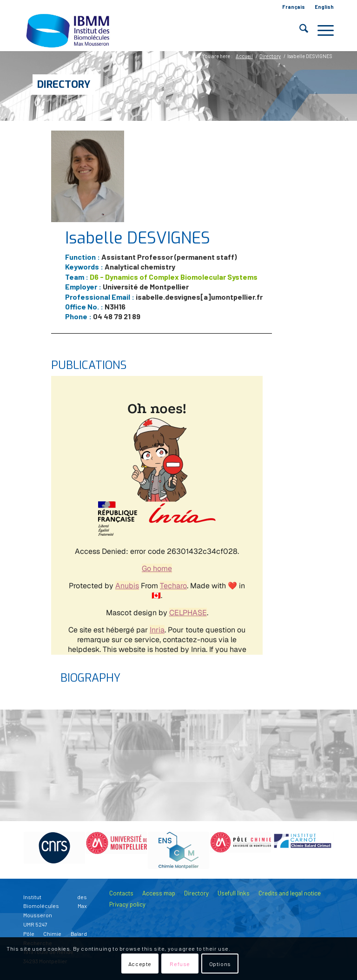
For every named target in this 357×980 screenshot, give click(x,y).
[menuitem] (294, 7)
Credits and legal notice (290, 893)
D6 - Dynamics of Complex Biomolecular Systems (174, 277)
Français (294, 7)
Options (220, 964)
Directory (64, 84)
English (324, 7)
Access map (159, 893)
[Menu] (321, 30)
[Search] (299, 30)
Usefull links (234, 893)
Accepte (140, 964)
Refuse (180, 964)
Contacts (121, 893)
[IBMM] (69, 30)
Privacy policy (127, 904)
